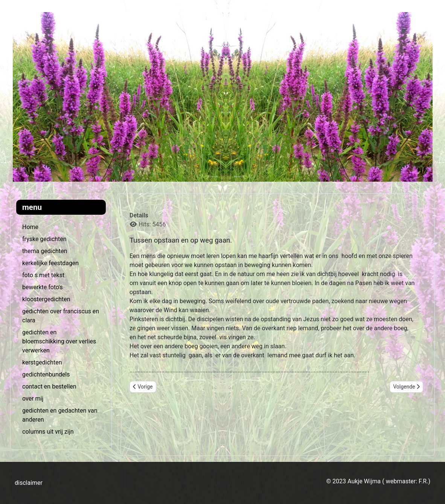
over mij (33, 398)
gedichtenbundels (46, 374)
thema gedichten (45, 251)
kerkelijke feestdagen (50, 263)
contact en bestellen (49, 386)
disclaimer (29, 483)
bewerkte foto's (42, 287)
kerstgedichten (42, 362)
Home (30, 227)
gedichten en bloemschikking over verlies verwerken (59, 341)
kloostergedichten (46, 299)
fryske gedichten (44, 239)
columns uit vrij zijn (48, 432)
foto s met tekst (43, 275)
